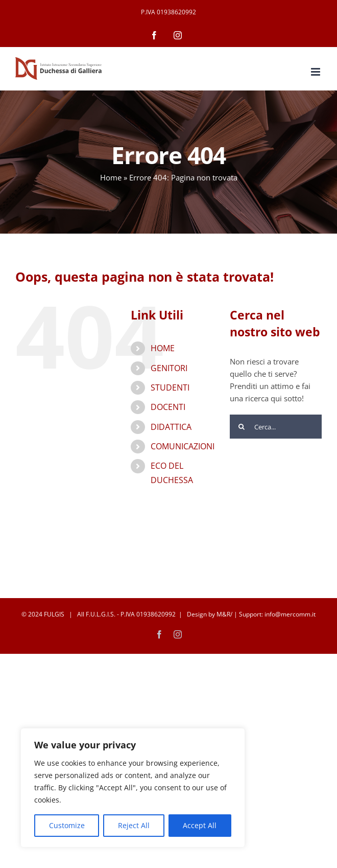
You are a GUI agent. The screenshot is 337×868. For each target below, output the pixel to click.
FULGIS (54, 614)
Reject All (134, 825)
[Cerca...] (276, 427)
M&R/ (224, 614)
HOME (163, 348)
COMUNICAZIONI (183, 446)
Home (111, 177)
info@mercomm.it (290, 614)
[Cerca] (242, 427)
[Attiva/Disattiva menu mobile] (316, 72)
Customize (67, 825)
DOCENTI (168, 407)
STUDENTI (170, 387)
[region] (133, 788)
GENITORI (169, 368)
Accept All (200, 825)
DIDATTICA (171, 427)
